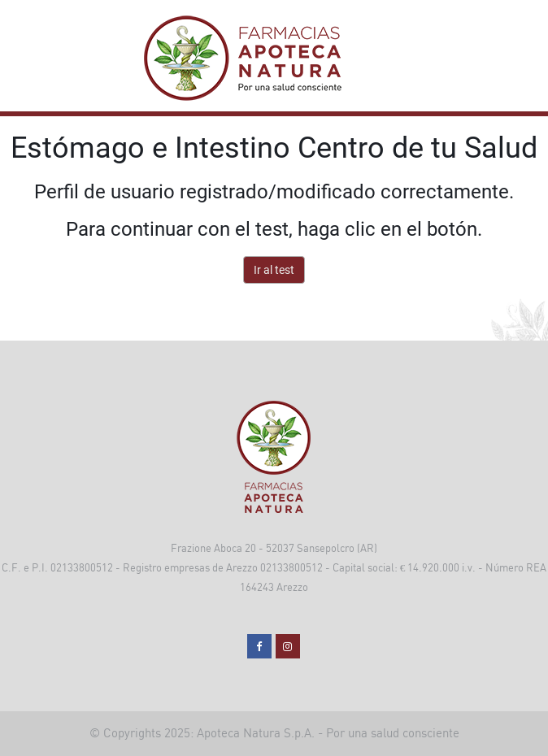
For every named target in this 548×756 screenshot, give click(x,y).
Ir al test (274, 270)
